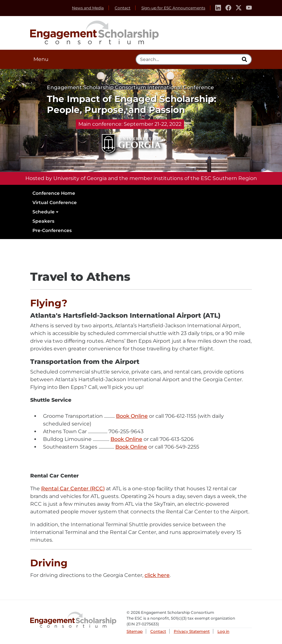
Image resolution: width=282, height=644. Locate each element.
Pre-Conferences (52, 230)
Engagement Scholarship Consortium (94, 31)
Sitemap (135, 631)
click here (157, 575)
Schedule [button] (44, 212)
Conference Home (54, 193)
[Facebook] (228, 8)
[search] (245, 59)
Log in (223, 631)
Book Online (132, 416)
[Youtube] (249, 8)
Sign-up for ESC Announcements (173, 8)
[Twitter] (239, 8)
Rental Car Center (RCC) (73, 489)
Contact (123, 8)
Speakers (43, 221)
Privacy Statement (192, 631)
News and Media (88, 8)
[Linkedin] (218, 8)
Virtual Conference (55, 202)
